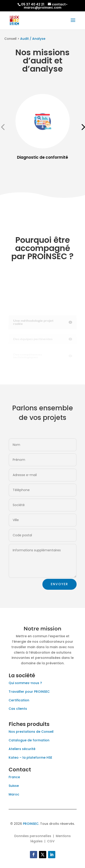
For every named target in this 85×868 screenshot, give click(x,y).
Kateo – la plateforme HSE (30, 758)
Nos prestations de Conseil (31, 732)
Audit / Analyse (33, 39)
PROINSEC (31, 824)
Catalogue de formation (29, 740)
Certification (19, 700)
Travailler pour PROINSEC (29, 692)
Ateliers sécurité (22, 749)
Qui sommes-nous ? (25, 683)
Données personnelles (33, 836)
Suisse (14, 786)
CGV (51, 841)
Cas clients (18, 709)
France (14, 777)
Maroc (14, 794)
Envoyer (59, 584)
